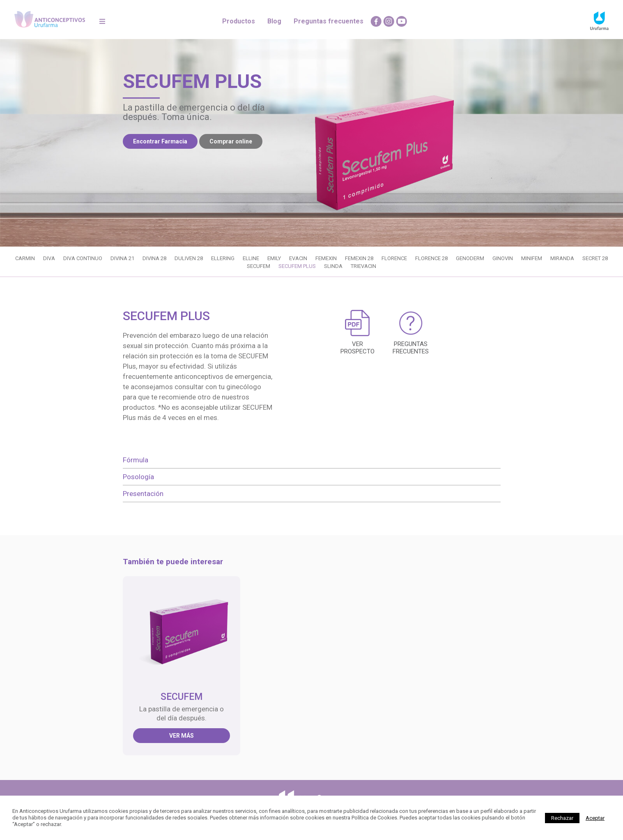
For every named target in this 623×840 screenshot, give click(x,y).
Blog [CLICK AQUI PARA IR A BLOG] (274, 21)
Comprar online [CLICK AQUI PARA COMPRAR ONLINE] (231, 141)
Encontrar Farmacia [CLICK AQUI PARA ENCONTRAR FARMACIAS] (160, 141)
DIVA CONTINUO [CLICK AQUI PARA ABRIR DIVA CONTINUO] (83, 258)
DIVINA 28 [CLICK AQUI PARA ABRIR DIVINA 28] (154, 258)
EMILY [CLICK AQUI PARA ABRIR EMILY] (274, 258)
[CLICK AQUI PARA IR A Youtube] (402, 21)
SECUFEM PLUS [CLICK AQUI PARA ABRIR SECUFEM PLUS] (297, 266)
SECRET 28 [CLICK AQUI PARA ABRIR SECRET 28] (595, 258)
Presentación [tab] (143, 494)
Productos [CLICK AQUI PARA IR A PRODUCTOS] (239, 21)
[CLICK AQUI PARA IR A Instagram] (389, 21)
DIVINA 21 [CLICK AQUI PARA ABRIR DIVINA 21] (122, 258)
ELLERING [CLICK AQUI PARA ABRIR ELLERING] (223, 258)
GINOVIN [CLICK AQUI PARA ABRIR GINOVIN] (503, 258)
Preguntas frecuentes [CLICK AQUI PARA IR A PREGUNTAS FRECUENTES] (329, 21)
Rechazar (562, 818)
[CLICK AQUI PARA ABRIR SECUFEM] (182, 631)
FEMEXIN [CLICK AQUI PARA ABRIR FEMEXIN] (326, 258)
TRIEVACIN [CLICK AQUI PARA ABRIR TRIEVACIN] (363, 266)
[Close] (595, 818)
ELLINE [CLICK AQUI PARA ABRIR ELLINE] (251, 258)
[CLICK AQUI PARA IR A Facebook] (376, 21)
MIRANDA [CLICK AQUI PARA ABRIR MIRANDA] (562, 258)
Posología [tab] (138, 477)
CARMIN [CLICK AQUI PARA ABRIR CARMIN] (25, 258)
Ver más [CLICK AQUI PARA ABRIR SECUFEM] (182, 736)
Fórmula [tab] (136, 460)
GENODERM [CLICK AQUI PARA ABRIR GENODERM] (470, 258)
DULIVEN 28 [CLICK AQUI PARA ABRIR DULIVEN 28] (189, 258)
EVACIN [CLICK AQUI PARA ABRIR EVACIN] (298, 258)
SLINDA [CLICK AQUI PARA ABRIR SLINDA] (333, 266)
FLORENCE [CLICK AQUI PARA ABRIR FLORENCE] (394, 258)
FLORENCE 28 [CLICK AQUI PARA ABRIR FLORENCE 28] (431, 258)
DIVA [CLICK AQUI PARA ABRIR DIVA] (49, 258)
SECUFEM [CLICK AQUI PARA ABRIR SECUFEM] (259, 266)
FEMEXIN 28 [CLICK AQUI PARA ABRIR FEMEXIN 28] (359, 258)
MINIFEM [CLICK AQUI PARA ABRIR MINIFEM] (532, 258)
